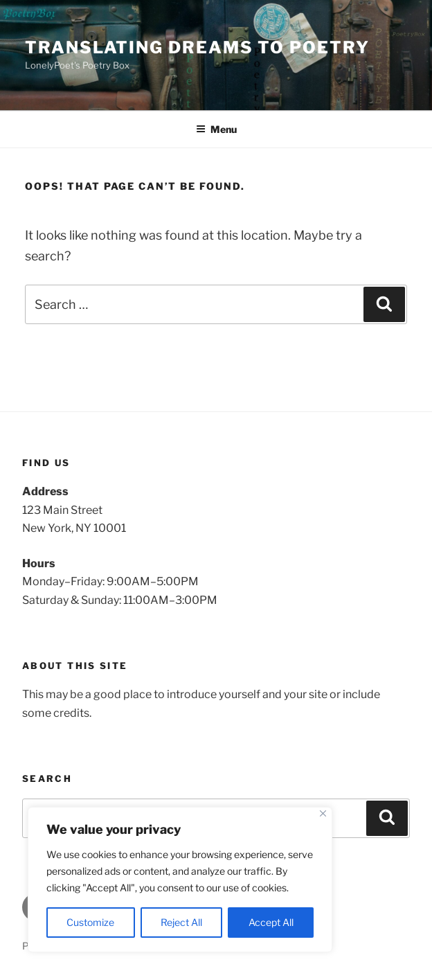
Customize (90, 922)
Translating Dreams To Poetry (197, 47)
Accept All (271, 922)
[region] (180, 880)
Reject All (181, 922)
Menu (216, 129)
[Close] (323, 813)
